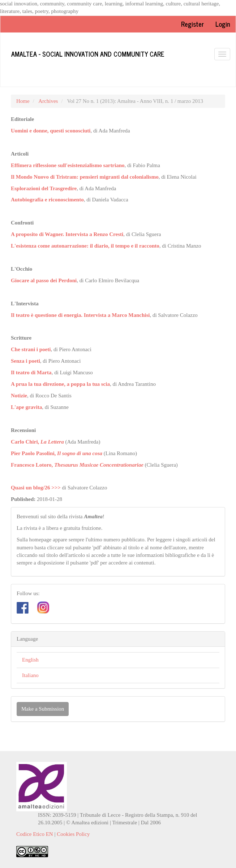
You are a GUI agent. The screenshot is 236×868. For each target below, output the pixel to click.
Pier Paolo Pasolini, (57, 453)
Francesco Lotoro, (77, 465)
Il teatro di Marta (31, 372)
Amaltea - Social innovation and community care (88, 54)
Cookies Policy (73, 834)
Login (223, 24)
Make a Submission (43, 709)
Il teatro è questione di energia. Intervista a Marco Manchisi (80, 315)
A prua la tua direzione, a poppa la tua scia (60, 384)
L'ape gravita (26, 407)
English (30, 660)
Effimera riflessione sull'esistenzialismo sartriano (68, 165)
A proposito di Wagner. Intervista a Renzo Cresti (67, 234)
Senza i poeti (25, 361)
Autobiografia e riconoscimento (47, 200)
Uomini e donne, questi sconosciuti (51, 131)
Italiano (30, 675)
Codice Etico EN (35, 834)
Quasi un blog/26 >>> (36, 488)
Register (192, 24)
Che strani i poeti (31, 349)
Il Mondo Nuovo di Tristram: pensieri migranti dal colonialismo (85, 177)
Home (23, 101)
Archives (48, 101)
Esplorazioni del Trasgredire (44, 188)
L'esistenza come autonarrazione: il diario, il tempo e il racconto (85, 246)
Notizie (19, 396)
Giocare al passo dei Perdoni (44, 280)
